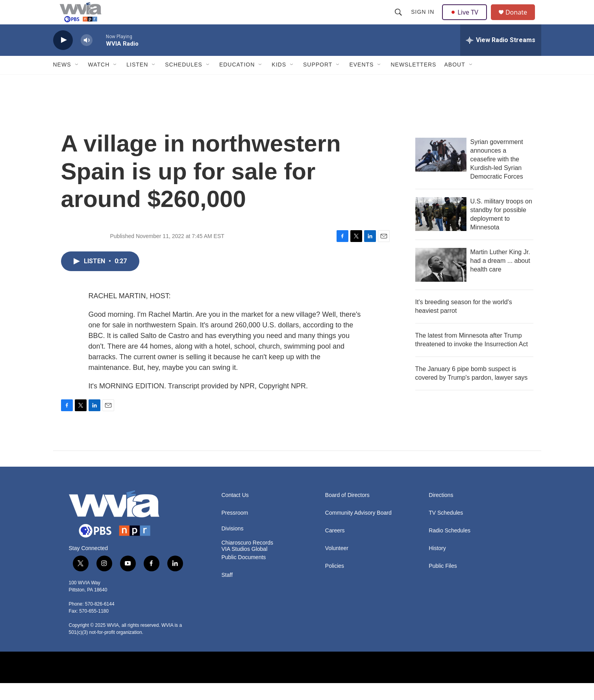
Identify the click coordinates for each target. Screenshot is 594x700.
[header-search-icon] (400, 20)
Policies (335, 583)
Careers (335, 548)
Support (318, 82)
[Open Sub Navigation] (77, 82)
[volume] (87, 57)
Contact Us (235, 512)
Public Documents (244, 574)
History (437, 565)
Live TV (467, 20)
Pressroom (235, 530)
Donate (521, 21)
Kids (279, 82)
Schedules (184, 82)
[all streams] (501, 57)
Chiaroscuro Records (248, 560)
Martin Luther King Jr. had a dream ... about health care (500, 278)
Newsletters (413, 82)
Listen (137, 82)
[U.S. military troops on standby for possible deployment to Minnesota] (441, 231)
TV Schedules (446, 530)
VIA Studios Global (245, 566)
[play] (63, 57)
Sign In (424, 20)
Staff (227, 592)
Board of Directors (347, 512)
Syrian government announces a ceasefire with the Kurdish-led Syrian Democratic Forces (497, 176)
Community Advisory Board (358, 530)
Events (361, 82)
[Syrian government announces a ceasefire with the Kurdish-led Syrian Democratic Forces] (441, 172)
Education (237, 82)
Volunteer (337, 565)
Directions (441, 512)
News (62, 82)
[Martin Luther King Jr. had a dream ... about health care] (441, 282)
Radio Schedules (450, 548)
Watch (99, 82)
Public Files (443, 583)
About (454, 82)
